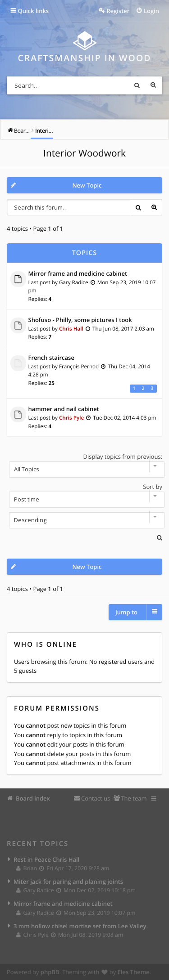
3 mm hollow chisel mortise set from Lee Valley (80, 926)
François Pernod (79, 367)
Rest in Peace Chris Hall (46, 859)
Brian (27, 868)
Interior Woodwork (84, 153)
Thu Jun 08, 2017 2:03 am (123, 329)
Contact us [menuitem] (96, 798)
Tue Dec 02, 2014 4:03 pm (124, 418)
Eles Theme (134, 972)
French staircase (51, 358)
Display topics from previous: (84, 465)
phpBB (50, 972)
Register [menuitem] (118, 11)
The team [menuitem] (134, 798)
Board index (33, 798)
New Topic (87, 185)
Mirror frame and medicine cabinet (78, 274)
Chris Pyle (71, 418)
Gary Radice (74, 282)
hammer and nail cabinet (64, 409)
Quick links (34, 11)
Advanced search (153, 85)
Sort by (84, 495)
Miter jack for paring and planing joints (68, 882)
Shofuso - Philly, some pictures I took (80, 320)
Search (137, 85)
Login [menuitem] (151, 11)
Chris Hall (71, 329)
